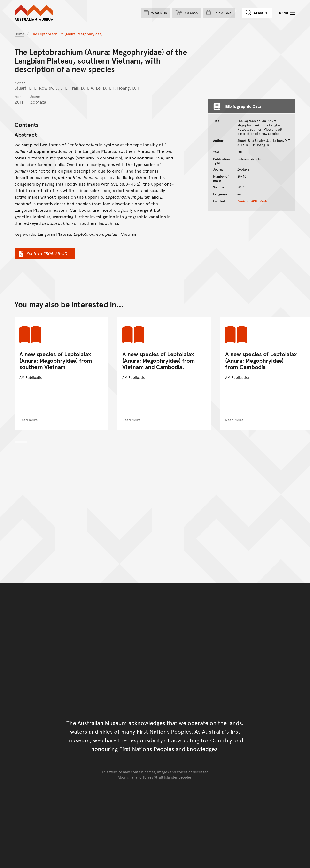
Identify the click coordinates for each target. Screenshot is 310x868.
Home (19, 34)
